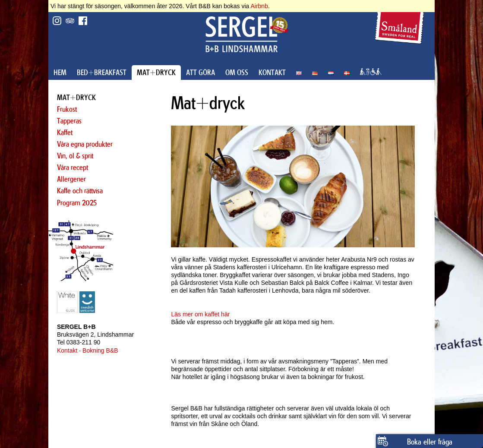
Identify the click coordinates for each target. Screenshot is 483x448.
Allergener (71, 179)
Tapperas (69, 121)
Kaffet (65, 133)
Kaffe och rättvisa (80, 191)
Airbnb (259, 6)
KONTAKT (272, 73)
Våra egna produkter (85, 144)
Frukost (67, 109)
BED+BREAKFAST (102, 73)
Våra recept (73, 167)
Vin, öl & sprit (75, 156)
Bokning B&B (100, 350)
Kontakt (67, 350)
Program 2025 (77, 203)
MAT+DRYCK (156, 73)
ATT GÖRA (200, 73)
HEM (60, 73)
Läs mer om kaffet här (200, 314)
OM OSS (237, 73)
